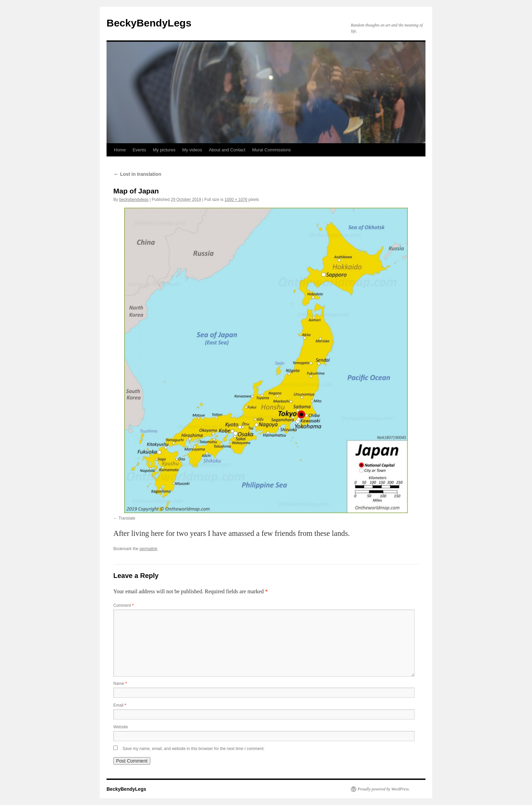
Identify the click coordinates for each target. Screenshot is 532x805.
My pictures (164, 150)
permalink (148, 549)
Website (121, 727)
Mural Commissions (271, 150)
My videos (192, 150)
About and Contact (227, 150)
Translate (127, 518)
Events (139, 150)
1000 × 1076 (236, 200)
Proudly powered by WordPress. (384, 789)
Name (120, 684)
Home (120, 150)
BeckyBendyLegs (149, 23)
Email (120, 705)
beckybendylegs (134, 200)
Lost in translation (137, 174)
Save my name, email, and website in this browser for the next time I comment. (194, 749)
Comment (123, 605)
